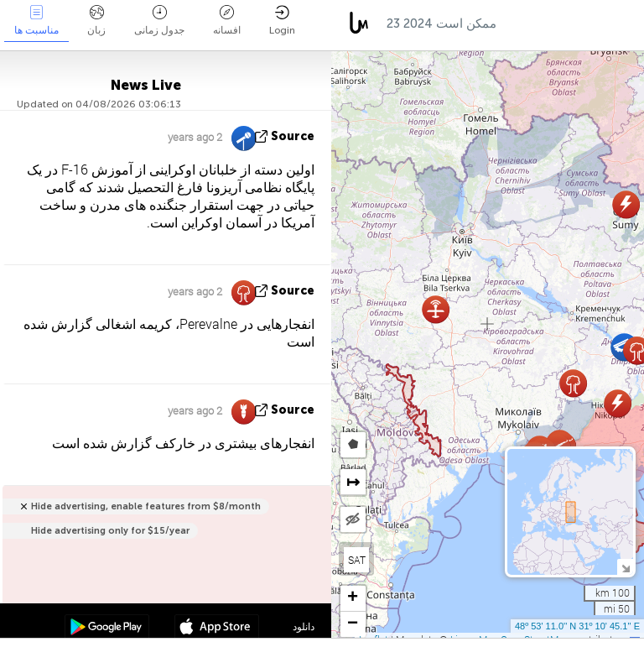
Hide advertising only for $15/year (110, 531)
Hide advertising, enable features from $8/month (146, 506)
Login (282, 21)
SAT (357, 560)
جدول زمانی (159, 21)
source (293, 136)
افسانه (227, 21)
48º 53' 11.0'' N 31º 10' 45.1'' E (577, 626)
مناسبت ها (36, 21)
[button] (626, 204)
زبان (96, 21)
